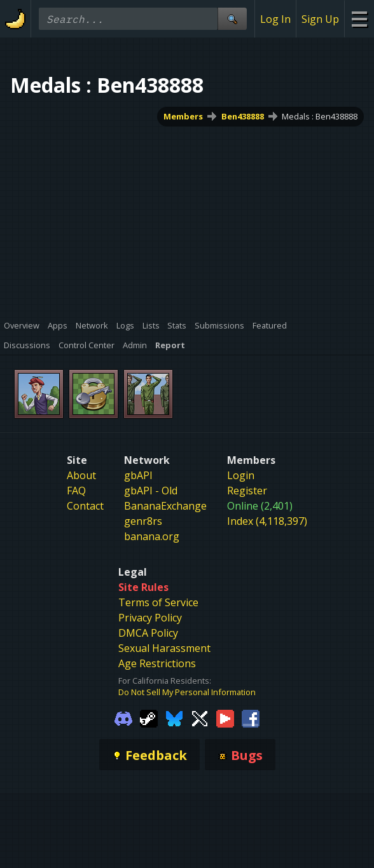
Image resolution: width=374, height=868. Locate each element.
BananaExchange (165, 506)
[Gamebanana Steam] (149, 718)
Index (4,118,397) (267, 521)
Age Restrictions (157, 663)
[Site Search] (232, 19)
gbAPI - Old (151, 491)
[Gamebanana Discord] (123, 718)
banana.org (152, 536)
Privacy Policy (150, 618)
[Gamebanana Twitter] (200, 718)
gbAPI (138, 475)
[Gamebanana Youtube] (225, 718)
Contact (85, 506)
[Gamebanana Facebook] (251, 718)
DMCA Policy (148, 633)
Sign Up (320, 19)
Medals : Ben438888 (320, 116)
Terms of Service (158, 602)
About (81, 475)
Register (247, 491)
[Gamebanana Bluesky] (174, 718)
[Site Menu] (359, 19)
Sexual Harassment (164, 648)
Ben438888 (243, 116)
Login (241, 475)
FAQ (76, 491)
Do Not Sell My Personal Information (187, 692)
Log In (275, 19)
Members (183, 116)
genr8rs (143, 521)
